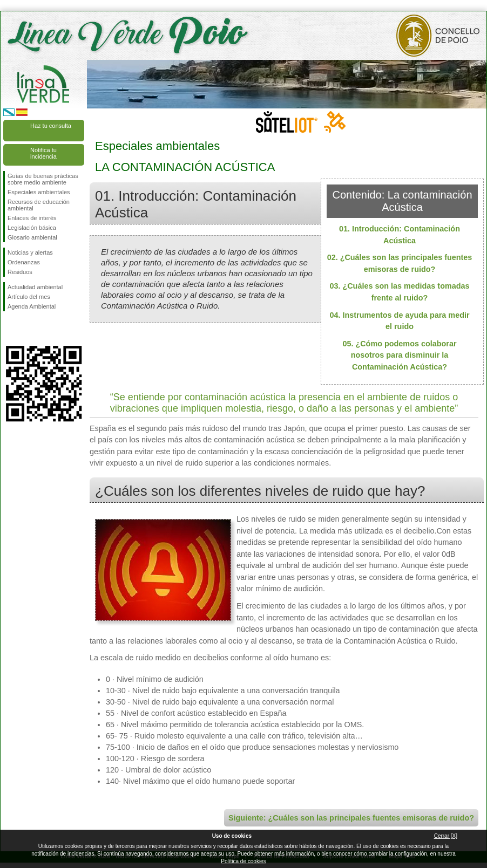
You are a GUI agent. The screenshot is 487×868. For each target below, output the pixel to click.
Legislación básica (32, 228)
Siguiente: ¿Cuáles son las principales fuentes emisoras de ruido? (351, 818)
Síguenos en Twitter (28, 329)
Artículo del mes (29, 297)
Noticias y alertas (30, 252)
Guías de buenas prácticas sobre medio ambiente (43, 179)
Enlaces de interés (32, 218)
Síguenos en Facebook (10, 329)
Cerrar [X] (446, 836)
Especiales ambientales (39, 192)
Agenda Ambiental (32, 306)
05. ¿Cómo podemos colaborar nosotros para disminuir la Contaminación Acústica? (399, 355)
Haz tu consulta (51, 126)
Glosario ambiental (32, 237)
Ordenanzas (24, 262)
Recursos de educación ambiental (39, 205)
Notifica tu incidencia (43, 153)
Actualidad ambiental (35, 287)
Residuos (20, 272)
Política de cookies (243, 861)
